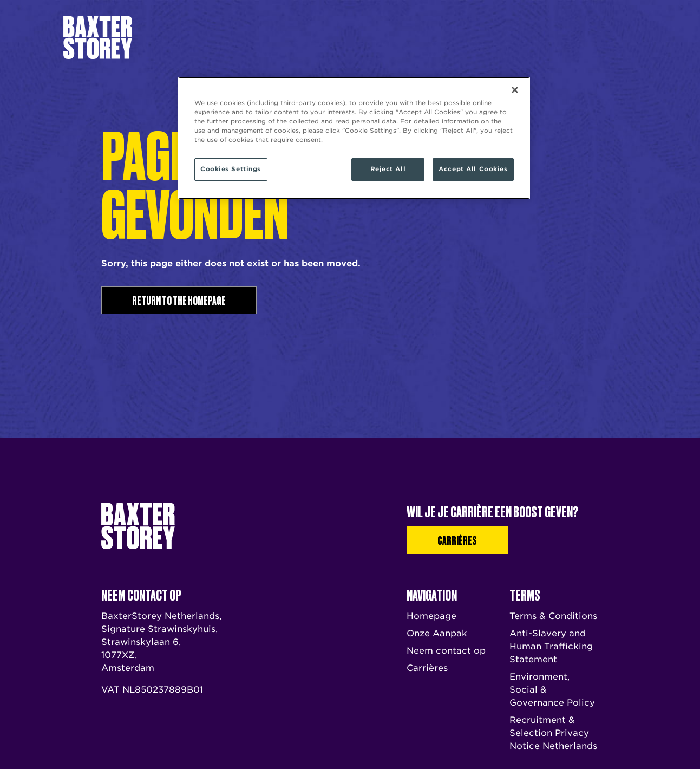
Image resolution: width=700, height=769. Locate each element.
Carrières (560, 37)
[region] (354, 138)
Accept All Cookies (473, 169)
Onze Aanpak (341, 38)
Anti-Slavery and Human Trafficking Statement (551, 646)
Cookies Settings (231, 169)
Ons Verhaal (287, 38)
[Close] (515, 90)
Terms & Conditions (553, 616)
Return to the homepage (179, 300)
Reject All (388, 169)
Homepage (431, 616)
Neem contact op (436, 37)
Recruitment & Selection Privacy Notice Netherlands (553, 733)
